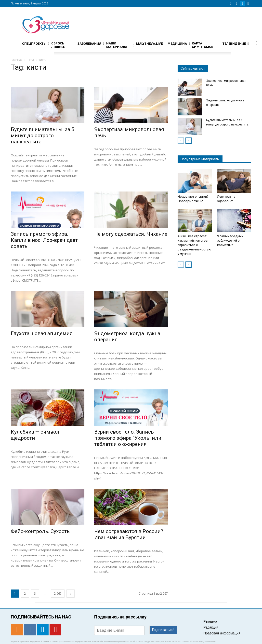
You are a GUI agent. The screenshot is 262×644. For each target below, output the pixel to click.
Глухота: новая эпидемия (42, 333)
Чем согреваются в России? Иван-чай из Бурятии (129, 534)
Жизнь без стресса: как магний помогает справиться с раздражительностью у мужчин (194, 245)
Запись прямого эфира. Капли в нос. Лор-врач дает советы (44, 240)
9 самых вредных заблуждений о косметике (230, 240)
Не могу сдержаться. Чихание (131, 234)
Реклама (210, 621)
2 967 (58, 594)
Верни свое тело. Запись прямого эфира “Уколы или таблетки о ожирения (128, 438)
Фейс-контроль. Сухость (40, 531)
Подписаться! (163, 630)
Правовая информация (222, 633)
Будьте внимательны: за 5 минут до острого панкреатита (43, 136)
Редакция (211, 627)
